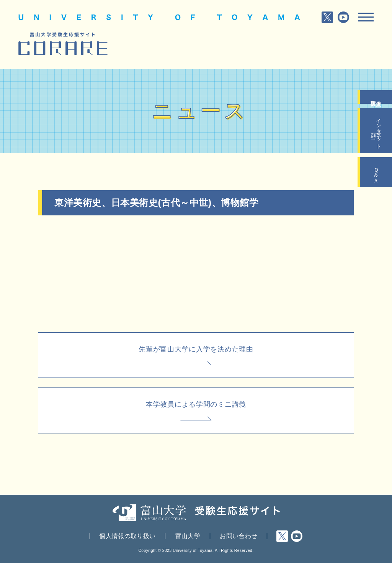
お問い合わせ (238, 536)
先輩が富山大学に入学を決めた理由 (196, 349)
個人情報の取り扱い (127, 536)
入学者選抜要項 (376, 97)
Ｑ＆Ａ (376, 172)
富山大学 (188, 536)
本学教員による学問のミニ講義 (196, 404)
